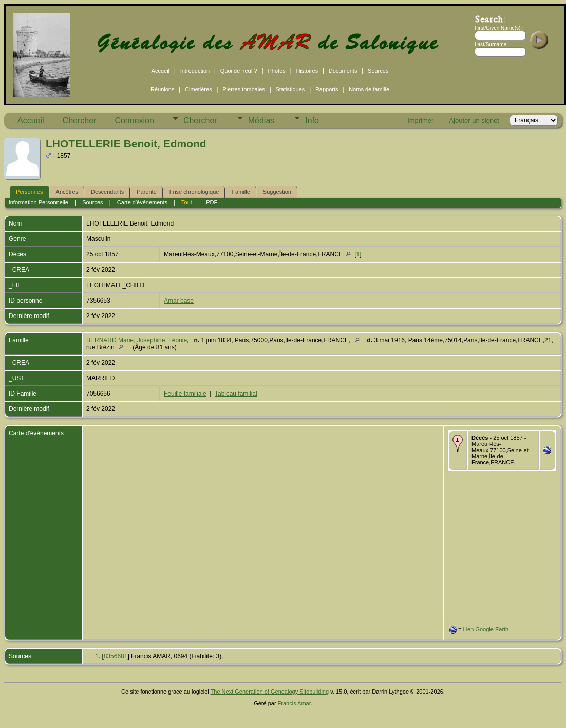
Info (312, 120)
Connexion (134, 120)
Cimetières (199, 89)
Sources (378, 71)
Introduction (195, 71)
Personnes (30, 192)
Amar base (179, 301)
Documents (343, 71)
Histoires (307, 71)
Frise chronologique (194, 192)
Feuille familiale (185, 394)
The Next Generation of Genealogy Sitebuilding (270, 692)
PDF (212, 202)
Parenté (147, 192)
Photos (277, 71)
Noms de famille (369, 89)
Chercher (80, 120)
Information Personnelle (39, 202)
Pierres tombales (244, 89)
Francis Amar (294, 703)
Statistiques (290, 89)
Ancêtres (67, 192)
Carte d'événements (142, 202)
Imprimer (420, 120)
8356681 (116, 656)
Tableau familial (236, 394)
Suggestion (277, 192)
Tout (187, 202)
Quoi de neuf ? (239, 71)
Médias (261, 120)
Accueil (161, 71)
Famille (241, 192)
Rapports (327, 89)
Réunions (162, 89)
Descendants (107, 192)
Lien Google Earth (486, 629)
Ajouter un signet (474, 120)
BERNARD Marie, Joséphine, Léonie (137, 340)
